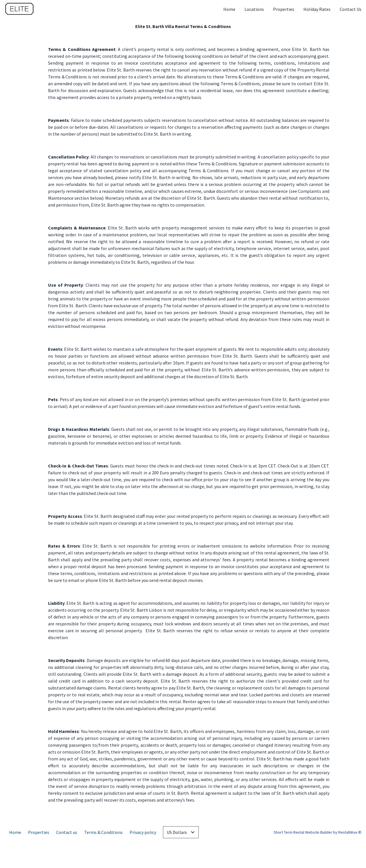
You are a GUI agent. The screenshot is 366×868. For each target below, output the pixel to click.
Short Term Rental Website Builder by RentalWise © (318, 832)
